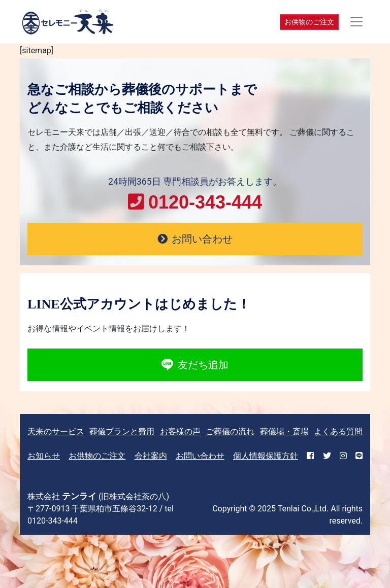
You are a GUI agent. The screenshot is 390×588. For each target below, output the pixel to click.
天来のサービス (56, 431)
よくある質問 (338, 431)
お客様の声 (180, 431)
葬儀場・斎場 (284, 431)
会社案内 (151, 456)
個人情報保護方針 (266, 456)
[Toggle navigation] (356, 22)
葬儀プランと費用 (122, 431)
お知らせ (44, 456)
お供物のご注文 (309, 22)
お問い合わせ (200, 456)
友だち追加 (195, 365)
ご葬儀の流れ (230, 431)
